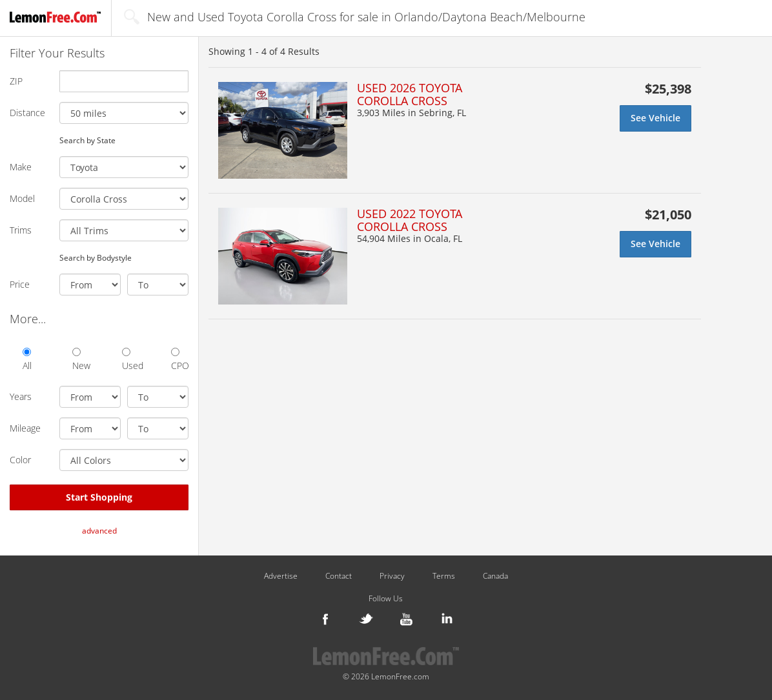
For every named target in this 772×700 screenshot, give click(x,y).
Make (21, 167)
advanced (99, 531)
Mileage (25, 428)
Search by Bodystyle (96, 257)
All (27, 360)
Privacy (392, 576)
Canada (495, 576)
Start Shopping (99, 497)
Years (21, 396)
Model (22, 198)
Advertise (281, 576)
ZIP (16, 81)
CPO (180, 360)
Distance (27, 113)
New (81, 360)
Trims (21, 230)
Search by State (87, 140)
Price (20, 284)
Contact (339, 576)
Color (20, 460)
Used (131, 360)
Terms (444, 576)
